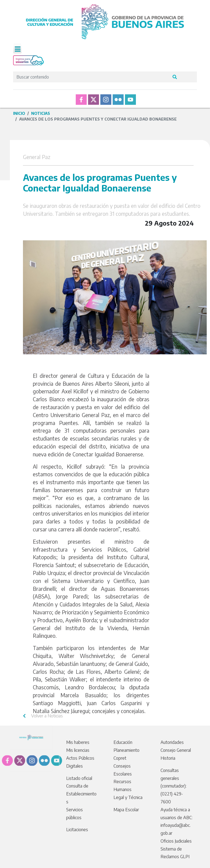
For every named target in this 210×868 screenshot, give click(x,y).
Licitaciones (77, 830)
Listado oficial (79, 778)
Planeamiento (126, 750)
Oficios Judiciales (176, 841)
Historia (168, 758)
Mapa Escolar (126, 810)
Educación (123, 742)
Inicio (19, 113)
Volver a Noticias (43, 716)
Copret (120, 758)
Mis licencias (78, 750)
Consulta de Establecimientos (81, 794)
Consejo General (176, 750)
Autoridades (172, 742)
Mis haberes (78, 742)
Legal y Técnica (128, 797)
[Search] (91, 77)
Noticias (41, 113)
